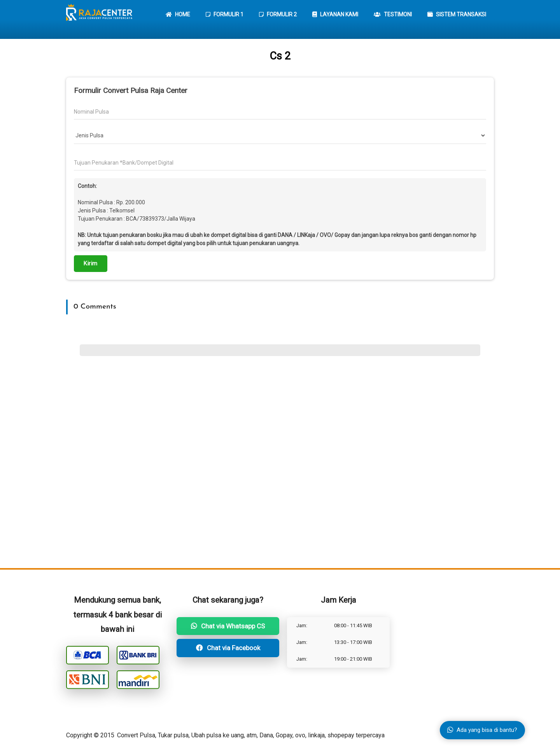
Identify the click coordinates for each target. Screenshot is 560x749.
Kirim (91, 263)
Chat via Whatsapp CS (228, 626)
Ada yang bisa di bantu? (482, 730)
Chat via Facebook (228, 648)
